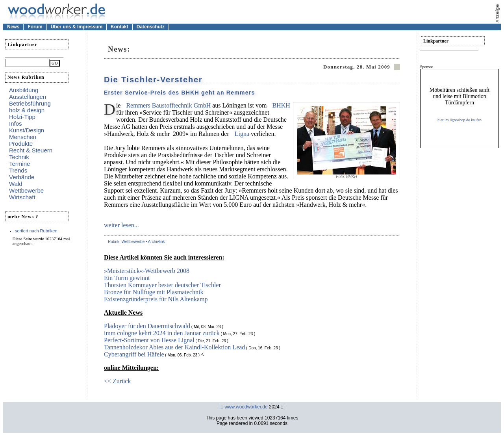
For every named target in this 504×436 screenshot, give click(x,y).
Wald (16, 184)
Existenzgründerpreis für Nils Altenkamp (156, 299)
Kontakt (120, 27)
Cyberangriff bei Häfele (134, 354)
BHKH (281, 105)
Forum (35, 27)
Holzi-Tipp (22, 117)
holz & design (27, 110)
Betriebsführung (30, 103)
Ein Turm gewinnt (127, 278)
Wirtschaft (22, 197)
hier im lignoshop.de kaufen (460, 120)
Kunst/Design (27, 130)
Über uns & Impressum (77, 27)
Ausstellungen (28, 97)
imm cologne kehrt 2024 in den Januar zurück (162, 333)
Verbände (22, 177)
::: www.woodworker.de (244, 407)
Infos (16, 123)
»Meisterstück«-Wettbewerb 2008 (147, 271)
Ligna (243, 134)
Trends (18, 170)
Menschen (23, 137)
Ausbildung (24, 90)
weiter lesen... (121, 225)
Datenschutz (151, 27)
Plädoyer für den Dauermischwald (147, 326)
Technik (19, 157)
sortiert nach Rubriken (36, 231)
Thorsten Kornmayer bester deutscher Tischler (162, 285)
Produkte (21, 144)
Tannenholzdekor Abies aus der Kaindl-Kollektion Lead (174, 347)
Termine (19, 164)
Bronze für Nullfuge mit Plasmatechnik (154, 292)
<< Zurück (117, 381)
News (13, 27)
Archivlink (157, 242)
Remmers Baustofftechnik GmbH (168, 105)
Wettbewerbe (26, 190)
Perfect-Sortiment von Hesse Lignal (149, 340)
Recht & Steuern (31, 150)
